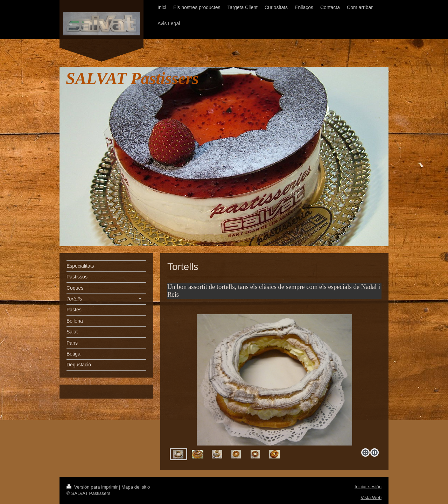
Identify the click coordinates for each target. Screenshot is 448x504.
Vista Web (371, 498)
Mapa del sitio (136, 487)
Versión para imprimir (93, 487)
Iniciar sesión (368, 487)
